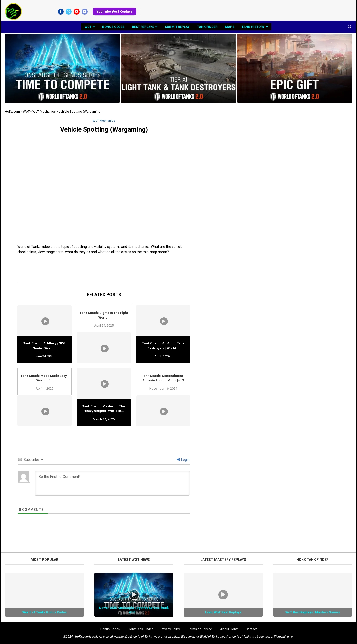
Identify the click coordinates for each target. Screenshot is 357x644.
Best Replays (143, 27)
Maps (230, 27)
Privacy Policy (170, 629)
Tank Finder (207, 27)
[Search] (350, 27)
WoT (88, 27)
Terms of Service (200, 629)
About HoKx (229, 629)
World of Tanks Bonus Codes (45, 612)
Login (183, 460)
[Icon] (134, 595)
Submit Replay (177, 27)
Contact (251, 629)
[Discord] (85, 12)
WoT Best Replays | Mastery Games (313, 612)
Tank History (253, 27)
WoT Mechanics (44, 111)
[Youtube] (77, 12)
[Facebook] (61, 12)
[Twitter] (69, 12)
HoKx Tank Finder (140, 629)
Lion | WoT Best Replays (223, 612)
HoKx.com (12, 111)
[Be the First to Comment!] (112, 483)
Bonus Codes (113, 27)
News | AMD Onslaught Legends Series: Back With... (134, 610)
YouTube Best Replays (115, 11)
